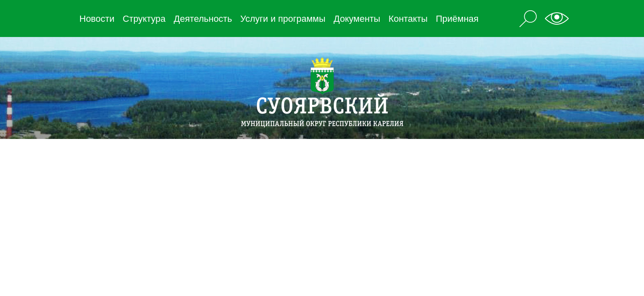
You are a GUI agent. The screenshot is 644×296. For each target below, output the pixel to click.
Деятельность (203, 19)
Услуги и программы (283, 19)
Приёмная (457, 19)
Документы (357, 19)
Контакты (408, 19)
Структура (144, 19)
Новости (97, 19)
